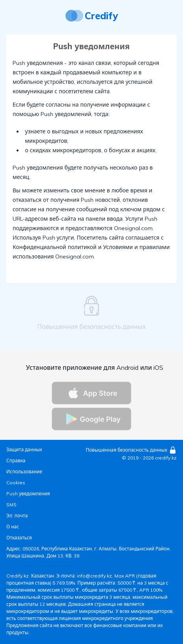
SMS (11, 505)
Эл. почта (17, 516)
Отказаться (19, 538)
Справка (16, 460)
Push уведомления (28, 494)
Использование (24, 471)
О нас (13, 527)
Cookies (16, 483)
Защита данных (24, 449)
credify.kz (166, 458)
